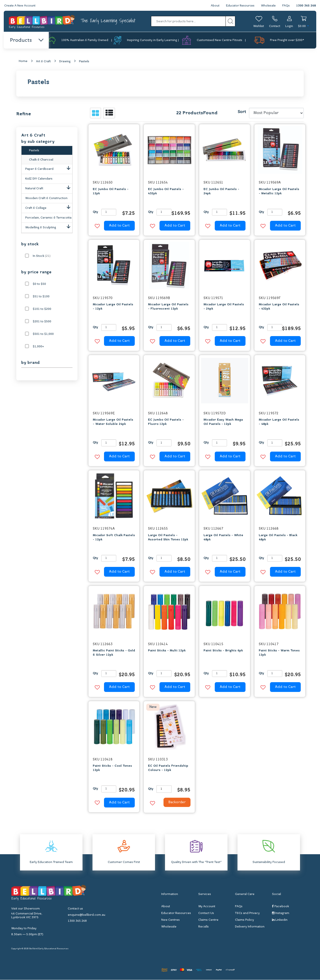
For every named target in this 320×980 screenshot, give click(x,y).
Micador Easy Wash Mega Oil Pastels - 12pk (223, 422)
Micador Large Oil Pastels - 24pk (224, 307)
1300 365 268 (306, 6)
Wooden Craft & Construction (46, 199)
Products (26, 41)
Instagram (281, 913)
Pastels (84, 62)
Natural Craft (49, 189)
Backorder (176, 803)
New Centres (170, 920)
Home (23, 62)
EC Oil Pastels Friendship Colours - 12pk (168, 768)
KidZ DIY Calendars (39, 180)
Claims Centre (208, 920)
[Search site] (230, 21)
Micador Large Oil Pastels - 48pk (279, 422)
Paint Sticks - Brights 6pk (223, 651)
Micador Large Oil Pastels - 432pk (279, 307)
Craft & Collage (49, 208)
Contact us (75, 909)
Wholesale (268, 6)
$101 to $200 (42, 309)
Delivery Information (250, 927)
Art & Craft (43, 62)
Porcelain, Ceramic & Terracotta (48, 219)
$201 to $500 (42, 322)
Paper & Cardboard (49, 169)
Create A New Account (20, 6)
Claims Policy (244, 920)
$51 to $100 (41, 297)
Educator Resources (239, 6)
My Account (207, 907)
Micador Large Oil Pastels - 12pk (113, 307)
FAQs (286, 6)
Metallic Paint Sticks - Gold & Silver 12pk (114, 653)
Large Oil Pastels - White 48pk (223, 538)
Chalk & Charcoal (41, 161)
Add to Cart (119, 226)
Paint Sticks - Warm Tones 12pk (279, 653)
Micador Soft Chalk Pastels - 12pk (114, 538)
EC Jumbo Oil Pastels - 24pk (221, 191)
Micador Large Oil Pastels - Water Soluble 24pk (113, 422)
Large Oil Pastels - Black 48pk (278, 538)
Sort (242, 112)
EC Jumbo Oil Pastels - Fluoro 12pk (166, 422)
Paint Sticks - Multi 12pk (167, 651)
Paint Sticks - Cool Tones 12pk (112, 768)
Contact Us (206, 913)
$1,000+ (38, 347)
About (213, 6)
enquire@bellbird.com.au (86, 915)
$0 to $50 (39, 284)
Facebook (280, 907)
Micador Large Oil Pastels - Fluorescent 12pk (168, 307)
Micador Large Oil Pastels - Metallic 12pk (279, 191)
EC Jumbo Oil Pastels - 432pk (166, 191)
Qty (95, 212)
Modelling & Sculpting (49, 228)
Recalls (203, 927)
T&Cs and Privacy (247, 913)
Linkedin (280, 920)
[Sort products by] (276, 113)
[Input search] (188, 21)
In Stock (42, 256)
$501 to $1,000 (43, 334)
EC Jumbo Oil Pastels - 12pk (111, 191)
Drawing (65, 62)
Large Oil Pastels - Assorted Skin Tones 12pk (168, 538)
